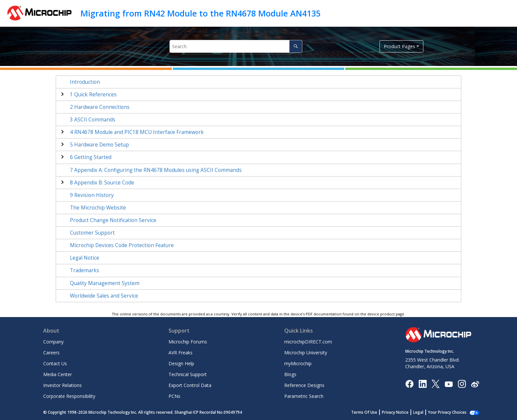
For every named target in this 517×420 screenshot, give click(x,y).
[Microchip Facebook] (409, 384)
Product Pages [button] (399, 46)
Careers (51, 353)
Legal (418, 412)
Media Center (58, 374)
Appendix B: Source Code (102, 183)
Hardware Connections (100, 107)
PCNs (174, 396)
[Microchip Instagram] (462, 384)
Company (53, 342)
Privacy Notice (395, 412)
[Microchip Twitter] (436, 384)
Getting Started (91, 157)
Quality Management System (105, 283)
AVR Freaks (181, 353)
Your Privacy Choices (447, 412)
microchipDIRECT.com (308, 342)
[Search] (296, 46)
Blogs (290, 374)
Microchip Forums (188, 342)
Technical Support (188, 374)
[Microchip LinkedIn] (423, 384)
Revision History (92, 195)
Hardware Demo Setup (99, 145)
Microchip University (306, 353)
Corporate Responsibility (69, 396)
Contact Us (55, 363)
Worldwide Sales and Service (104, 296)
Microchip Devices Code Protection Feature (122, 245)
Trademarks (85, 270)
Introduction (85, 82)
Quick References (93, 95)
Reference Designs (304, 385)
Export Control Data (190, 385)
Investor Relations (62, 385)
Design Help (181, 363)
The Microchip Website (98, 208)
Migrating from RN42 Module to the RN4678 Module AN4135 (200, 13)
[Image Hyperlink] (449, 384)
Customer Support (92, 233)
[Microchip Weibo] (475, 384)
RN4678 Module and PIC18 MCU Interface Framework (137, 132)
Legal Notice (85, 258)
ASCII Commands (93, 120)
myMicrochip (298, 363)
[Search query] (236, 46)
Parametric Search (304, 396)
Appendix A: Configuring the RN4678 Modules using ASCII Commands (156, 170)
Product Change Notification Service (113, 220)
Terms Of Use (364, 412)
